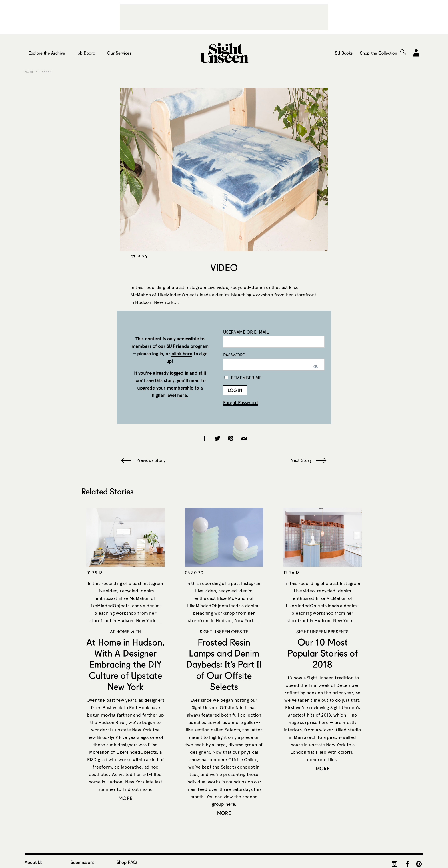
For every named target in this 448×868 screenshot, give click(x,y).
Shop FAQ (127, 862)
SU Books (344, 53)
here (182, 395)
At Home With (125, 632)
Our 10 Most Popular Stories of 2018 (323, 653)
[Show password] (316, 366)
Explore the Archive (47, 53)
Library (45, 72)
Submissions (83, 862)
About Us (33, 862)
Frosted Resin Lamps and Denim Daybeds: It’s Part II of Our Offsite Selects (224, 664)
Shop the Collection (379, 53)
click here (182, 354)
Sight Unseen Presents (322, 632)
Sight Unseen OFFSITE (224, 632)
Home (29, 72)
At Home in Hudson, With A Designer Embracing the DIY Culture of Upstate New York (125, 664)
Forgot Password (241, 403)
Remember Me (243, 378)
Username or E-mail (246, 332)
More (125, 798)
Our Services (119, 53)
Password (234, 355)
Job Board (86, 53)
